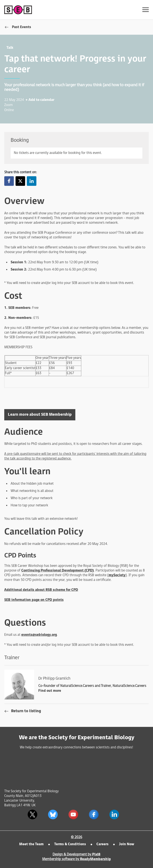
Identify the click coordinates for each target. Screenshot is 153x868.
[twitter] (33, 814)
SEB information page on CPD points (34, 600)
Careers (102, 844)
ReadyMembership (95, 859)
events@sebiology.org (39, 635)
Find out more (50, 691)
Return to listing (26, 711)
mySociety (117, 575)
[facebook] (94, 814)
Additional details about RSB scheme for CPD (41, 590)
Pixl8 (96, 854)
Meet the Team (31, 844)
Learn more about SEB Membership (40, 415)
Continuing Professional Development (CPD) (58, 571)
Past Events (21, 27)
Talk (10, 48)
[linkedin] (114, 814)
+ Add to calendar (40, 100)
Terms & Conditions (70, 844)
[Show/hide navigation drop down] (146, 10)
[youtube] (73, 814)
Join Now (127, 844)
